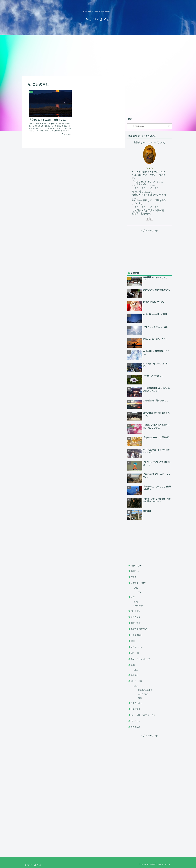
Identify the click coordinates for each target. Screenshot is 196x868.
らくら (149, 168)
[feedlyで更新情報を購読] (148, 219)
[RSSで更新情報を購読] (151, 219)
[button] (170, 126)
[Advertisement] (98, 55)
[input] (149, 126)
